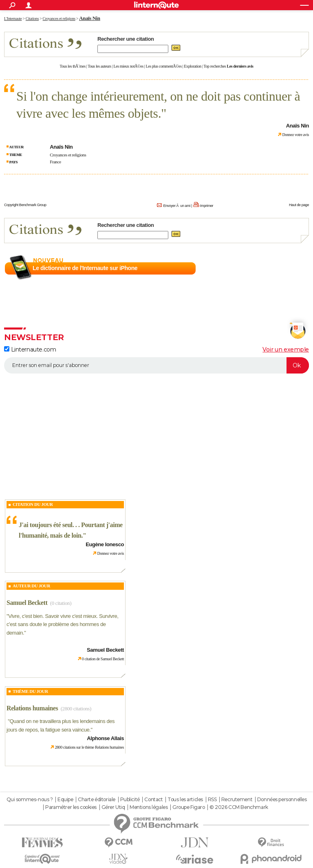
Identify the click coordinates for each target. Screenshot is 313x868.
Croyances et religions (68, 155)
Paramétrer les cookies (71, 807)
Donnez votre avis (295, 135)
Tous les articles (185, 800)
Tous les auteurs (99, 66)
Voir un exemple (286, 349)
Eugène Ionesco (105, 544)
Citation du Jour (33, 504)
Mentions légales (149, 807)
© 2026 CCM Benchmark (239, 807)
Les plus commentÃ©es (164, 66)
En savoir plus (291, 268)
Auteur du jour (31, 586)
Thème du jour (30, 691)
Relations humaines (32, 708)
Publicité (130, 800)
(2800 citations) (76, 709)
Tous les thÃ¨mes (73, 66)
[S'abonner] (156, 365)
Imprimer (207, 206)
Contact (153, 800)
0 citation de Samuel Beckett (103, 659)
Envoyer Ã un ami (176, 206)
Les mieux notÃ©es (129, 66)
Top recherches (215, 66)
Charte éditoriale (97, 800)
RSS (212, 800)
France (55, 162)
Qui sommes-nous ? (30, 800)
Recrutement (237, 800)
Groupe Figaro (189, 807)
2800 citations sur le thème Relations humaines (89, 747)
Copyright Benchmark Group (25, 205)
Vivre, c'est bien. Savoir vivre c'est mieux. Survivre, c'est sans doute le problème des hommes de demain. (63, 625)
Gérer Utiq (113, 807)
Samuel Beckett (27, 603)
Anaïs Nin (90, 18)
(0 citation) (61, 603)
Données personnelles (282, 800)
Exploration (193, 66)
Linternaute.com (30, 349)
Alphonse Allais (105, 738)
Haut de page (299, 205)
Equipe (65, 800)
